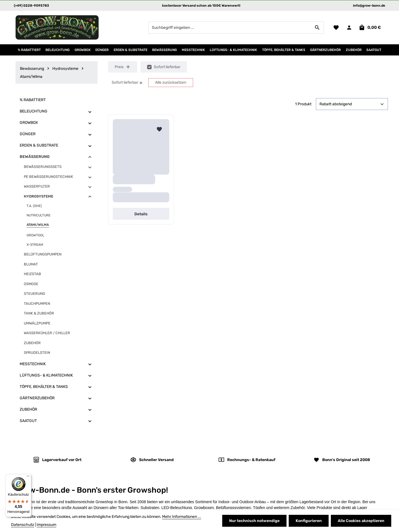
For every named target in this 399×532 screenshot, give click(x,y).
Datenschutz (23, 525)
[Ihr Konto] (349, 28)
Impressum (46, 525)
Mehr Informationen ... (182, 517)
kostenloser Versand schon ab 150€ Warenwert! (201, 6)
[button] (90, 112)
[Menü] (28, 477)
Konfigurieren (309, 521)
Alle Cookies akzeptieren (361, 521)
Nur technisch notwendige (254, 521)
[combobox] (230, 27)
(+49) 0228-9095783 (31, 6)
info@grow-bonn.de (369, 6)
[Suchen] (317, 27)
